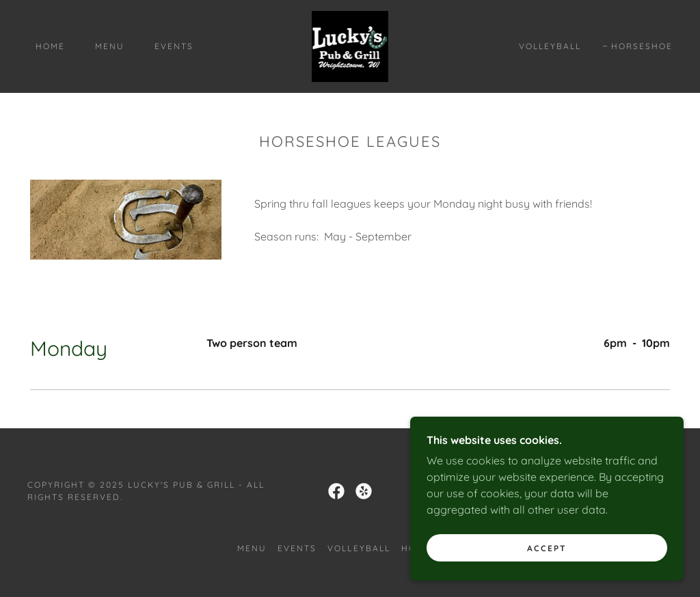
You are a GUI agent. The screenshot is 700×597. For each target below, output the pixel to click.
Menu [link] (110, 46)
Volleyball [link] (550, 46)
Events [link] (174, 46)
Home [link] (50, 46)
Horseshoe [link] (642, 46)
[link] (350, 45)
